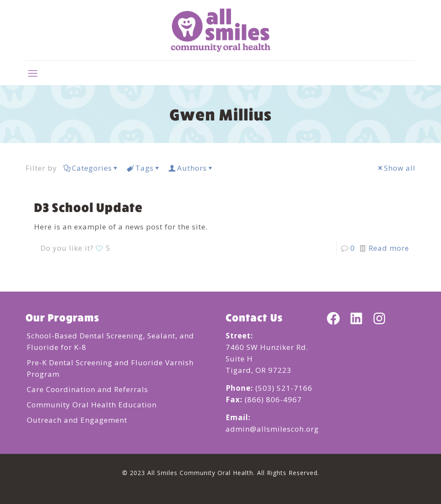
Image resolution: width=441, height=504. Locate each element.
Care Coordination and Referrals (87, 389)
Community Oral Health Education (92, 405)
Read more (389, 248)
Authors (191, 168)
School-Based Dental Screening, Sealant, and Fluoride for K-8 (110, 341)
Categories (91, 168)
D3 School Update (88, 207)
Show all (396, 168)
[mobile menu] (33, 73)
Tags (144, 168)
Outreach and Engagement (77, 420)
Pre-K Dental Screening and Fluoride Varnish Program (110, 368)
